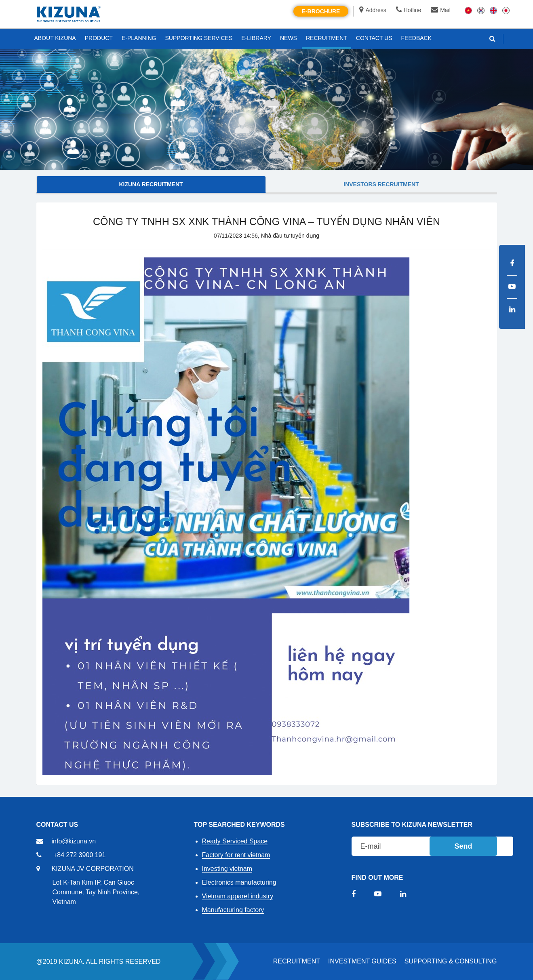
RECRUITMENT (297, 961)
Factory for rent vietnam (236, 855)
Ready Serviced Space (235, 841)
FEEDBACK (416, 38)
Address (373, 10)
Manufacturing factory (233, 910)
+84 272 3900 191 (79, 855)
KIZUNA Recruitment (151, 184)
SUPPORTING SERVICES (199, 38)
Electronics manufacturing (239, 882)
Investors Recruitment (381, 184)
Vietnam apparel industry (238, 896)
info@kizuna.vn (74, 841)
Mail (441, 10)
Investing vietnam (227, 869)
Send (463, 846)
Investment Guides (362, 961)
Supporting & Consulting (451, 961)
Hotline (409, 10)
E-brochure (321, 11)
